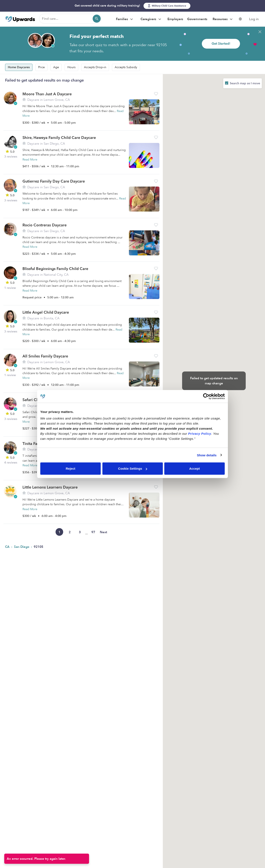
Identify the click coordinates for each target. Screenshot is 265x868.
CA (8, 547)
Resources (223, 19)
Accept (194, 469)
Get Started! (221, 44)
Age (56, 67)
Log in (254, 19)
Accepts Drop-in (95, 67)
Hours (71, 67)
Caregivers (151, 19)
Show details (207, 455)
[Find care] (70, 19)
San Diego (22, 547)
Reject (70, 469)
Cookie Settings (133, 469)
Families (125, 19)
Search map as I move (245, 83)
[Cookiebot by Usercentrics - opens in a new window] (206, 396)
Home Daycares (19, 67)
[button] (156, 94)
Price (41, 67)
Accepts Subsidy (126, 67)
